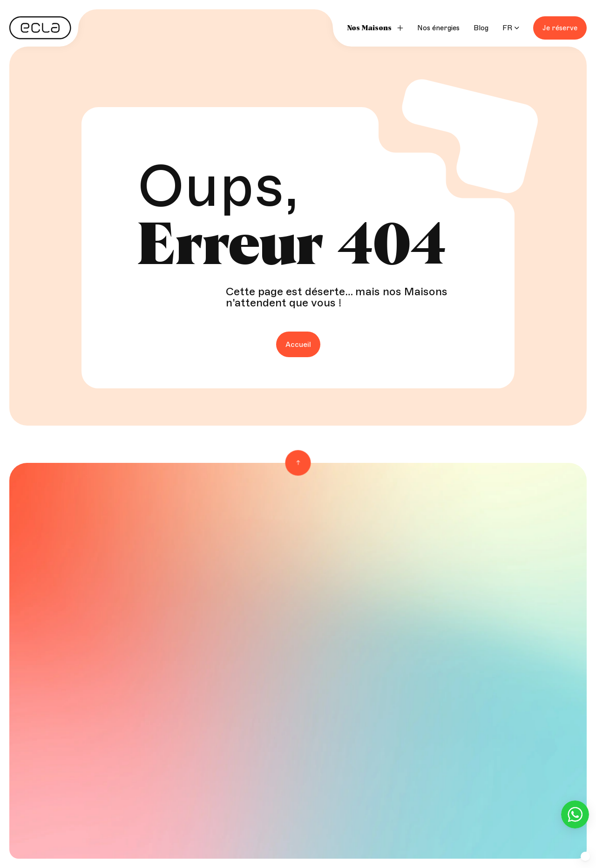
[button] (585, 856)
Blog (481, 28)
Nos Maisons (369, 28)
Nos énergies (438, 28)
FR (507, 28)
